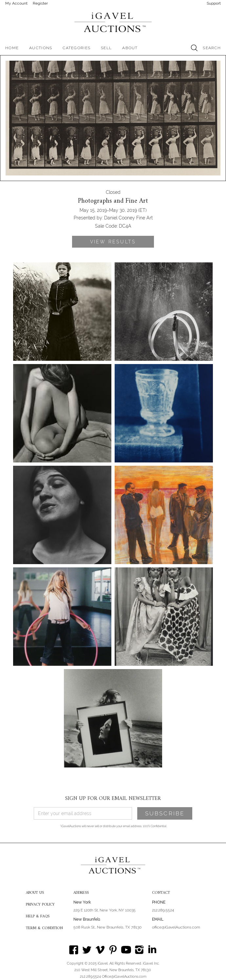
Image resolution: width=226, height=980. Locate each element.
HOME (12, 48)
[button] (41, 48)
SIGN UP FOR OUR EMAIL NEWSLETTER (113, 799)
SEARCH (212, 48)
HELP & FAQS (38, 917)
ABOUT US (35, 893)
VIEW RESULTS (113, 242)
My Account (16, 3)
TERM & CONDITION (44, 929)
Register (40, 3)
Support (214, 3)
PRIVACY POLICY (40, 905)
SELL (106, 48)
